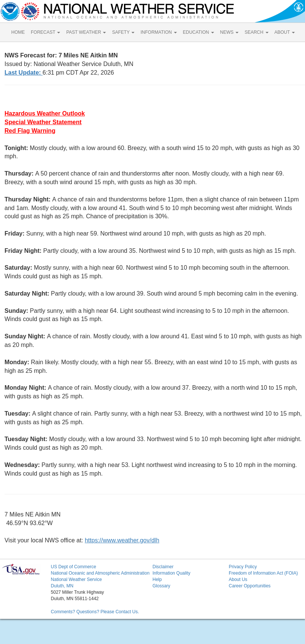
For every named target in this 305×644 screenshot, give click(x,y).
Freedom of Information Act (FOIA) (263, 573)
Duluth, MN (62, 586)
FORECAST (45, 32)
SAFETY (123, 32)
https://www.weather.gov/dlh (122, 540)
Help (157, 579)
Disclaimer (163, 567)
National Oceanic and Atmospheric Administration (100, 573)
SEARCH (256, 32)
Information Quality (171, 573)
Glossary (161, 586)
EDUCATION (199, 32)
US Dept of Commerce (73, 567)
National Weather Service (76, 579)
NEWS (229, 32)
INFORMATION (159, 32)
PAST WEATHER (86, 32)
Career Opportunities (250, 586)
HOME (18, 32)
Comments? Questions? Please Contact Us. (95, 612)
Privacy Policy (243, 567)
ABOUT (285, 32)
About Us (238, 579)
